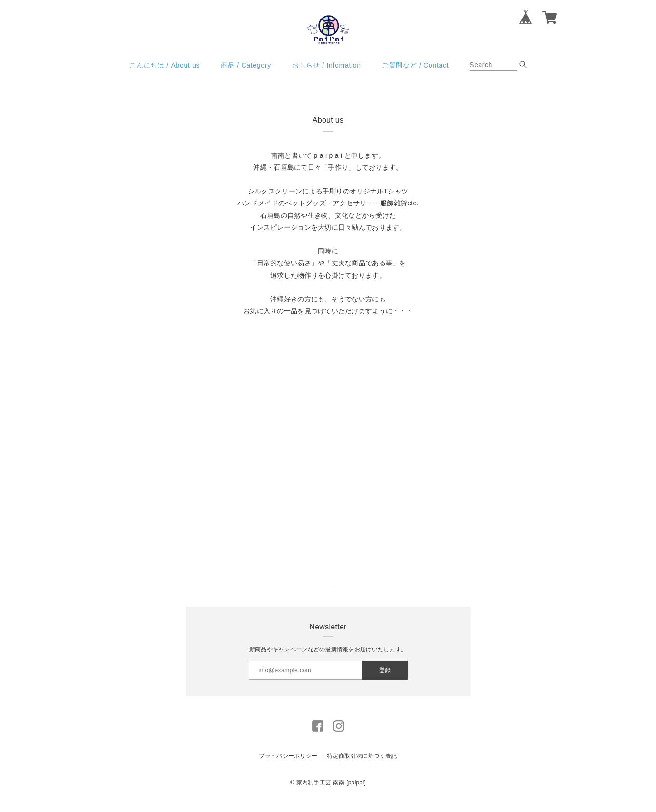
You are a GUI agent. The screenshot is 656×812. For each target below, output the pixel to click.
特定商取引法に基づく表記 (362, 765)
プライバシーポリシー (288, 765)
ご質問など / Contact (415, 74)
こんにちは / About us (165, 74)
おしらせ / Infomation (327, 74)
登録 (385, 679)
